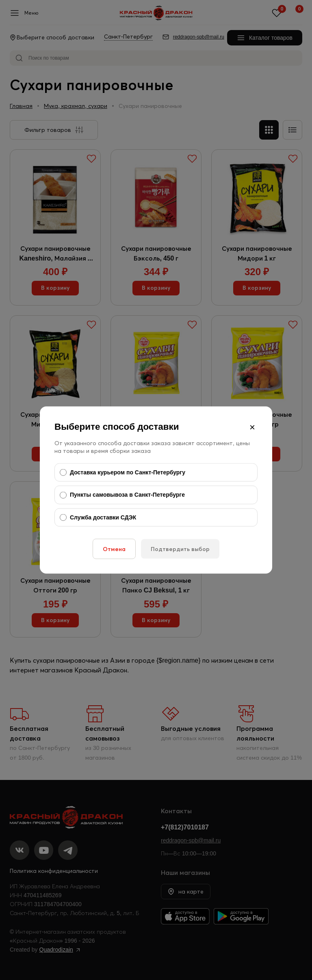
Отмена (114, 549)
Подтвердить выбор (180, 549)
